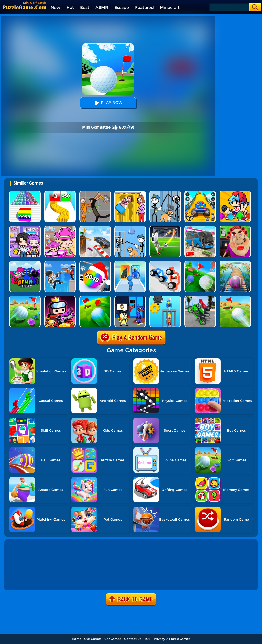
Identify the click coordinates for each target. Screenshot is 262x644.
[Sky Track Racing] (95, 228)
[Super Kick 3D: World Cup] (165, 228)
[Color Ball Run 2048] (25, 193)
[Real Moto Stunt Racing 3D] (200, 298)
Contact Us (133, 639)
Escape (122, 8)
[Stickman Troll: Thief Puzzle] (165, 193)
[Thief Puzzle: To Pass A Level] (130, 228)
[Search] (229, 7)
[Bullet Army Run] (60, 193)
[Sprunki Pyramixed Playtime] (25, 263)
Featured (144, 8)
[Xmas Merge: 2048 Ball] (95, 263)
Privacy (159, 639)
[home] (24, 7)
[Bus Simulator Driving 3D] (200, 228)
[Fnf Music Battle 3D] (235, 193)
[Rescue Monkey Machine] (165, 298)
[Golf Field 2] (95, 298)
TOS (148, 639)
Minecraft (170, 8)
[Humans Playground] (95, 193)
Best (85, 8)
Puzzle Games (180, 639)
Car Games (113, 639)
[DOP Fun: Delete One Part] (130, 193)
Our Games (93, 639)
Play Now (108, 103)
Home (77, 639)
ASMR (102, 8)
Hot (70, 8)
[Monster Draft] (130, 263)
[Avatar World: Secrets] (25, 228)
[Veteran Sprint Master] (200, 193)
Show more (23, 581)
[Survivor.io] (60, 298)
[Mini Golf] (200, 263)
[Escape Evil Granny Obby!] (235, 228)
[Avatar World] (60, 228)
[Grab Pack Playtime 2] (130, 298)
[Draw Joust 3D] (165, 263)
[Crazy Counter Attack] (60, 263)
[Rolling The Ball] (235, 298)
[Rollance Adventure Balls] (235, 263)
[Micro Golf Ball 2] (25, 298)
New (56, 8)
